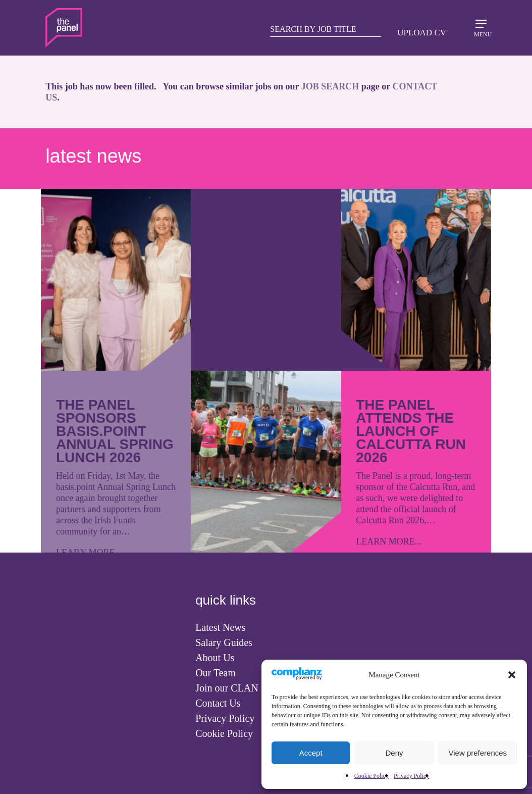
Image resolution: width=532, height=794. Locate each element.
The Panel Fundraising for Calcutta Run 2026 (260, 243)
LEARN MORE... (239, 346)
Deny (394, 753)
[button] (512, 675)
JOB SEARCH (330, 86)
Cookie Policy (371, 776)
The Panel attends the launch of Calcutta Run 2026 (411, 431)
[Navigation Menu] (481, 27)
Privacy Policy (411, 776)
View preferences (478, 753)
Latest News (220, 627)
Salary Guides (224, 642)
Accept (311, 753)
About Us (215, 658)
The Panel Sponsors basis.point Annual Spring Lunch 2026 (115, 431)
